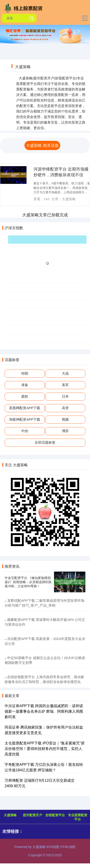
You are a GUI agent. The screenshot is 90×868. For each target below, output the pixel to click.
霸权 (25, 396)
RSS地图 (53, 847)
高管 (65, 408)
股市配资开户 (33, 815)
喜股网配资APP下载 (25, 408)
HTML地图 (68, 847)
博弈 (65, 431)
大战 (65, 373)
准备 (25, 385)
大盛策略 (10, 815)
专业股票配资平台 (78, 817)
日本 (65, 396)
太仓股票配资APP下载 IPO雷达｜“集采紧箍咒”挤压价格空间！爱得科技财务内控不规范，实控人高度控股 (45, 749)
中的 (25, 431)
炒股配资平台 (55, 815)
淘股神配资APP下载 (25, 419)
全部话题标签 (45, 442)
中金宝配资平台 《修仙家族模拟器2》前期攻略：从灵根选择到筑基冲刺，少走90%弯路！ (28, 582)
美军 (65, 385)
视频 (65, 419)
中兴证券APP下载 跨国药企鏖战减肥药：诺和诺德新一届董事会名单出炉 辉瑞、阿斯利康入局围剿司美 (44, 711)
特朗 (25, 373)
